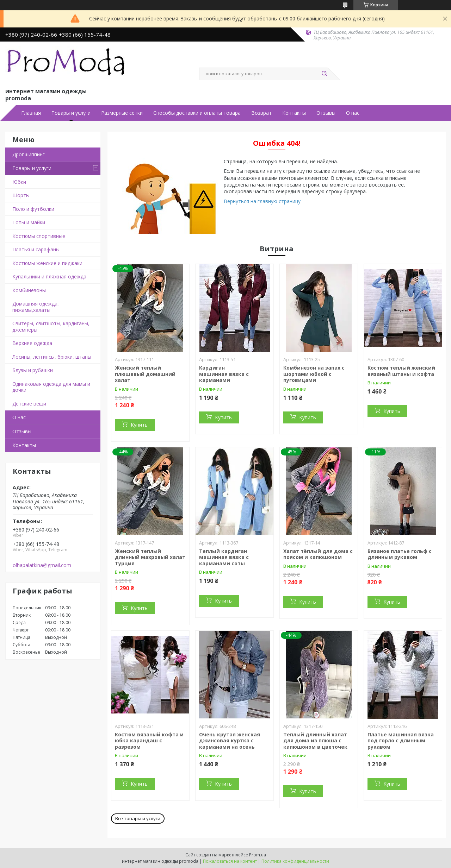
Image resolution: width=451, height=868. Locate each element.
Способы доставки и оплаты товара (197, 113)
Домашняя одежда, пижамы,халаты (36, 307)
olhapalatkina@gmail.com (42, 565)
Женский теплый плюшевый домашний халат (145, 374)
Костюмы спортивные (39, 236)
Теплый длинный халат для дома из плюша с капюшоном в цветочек (315, 741)
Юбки (19, 182)
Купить (139, 425)
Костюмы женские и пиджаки (47, 263)
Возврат (261, 113)
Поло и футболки (33, 209)
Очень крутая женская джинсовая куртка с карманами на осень (230, 741)
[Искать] (324, 74)
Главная (31, 113)
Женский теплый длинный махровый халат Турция (150, 557)
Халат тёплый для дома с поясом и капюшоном (318, 554)
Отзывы (326, 113)
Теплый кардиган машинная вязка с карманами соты (224, 557)
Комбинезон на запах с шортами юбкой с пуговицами (314, 374)
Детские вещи (29, 404)
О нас (353, 113)
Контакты (294, 113)
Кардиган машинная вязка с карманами (224, 374)
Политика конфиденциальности (295, 861)
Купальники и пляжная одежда (49, 276)
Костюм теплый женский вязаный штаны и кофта (401, 371)
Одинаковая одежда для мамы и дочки (51, 387)
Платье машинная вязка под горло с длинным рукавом (401, 741)
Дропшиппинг (29, 154)
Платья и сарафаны (36, 249)
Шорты (21, 195)
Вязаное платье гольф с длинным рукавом (400, 554)
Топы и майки (29, 222)
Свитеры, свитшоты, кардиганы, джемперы (51, 326)
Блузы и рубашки (33, 370)
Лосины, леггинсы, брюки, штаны (52, 357)
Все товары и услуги (138, 818)
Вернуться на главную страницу (262, 201)
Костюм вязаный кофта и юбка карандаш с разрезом (149, 741)
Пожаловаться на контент (230, 861)
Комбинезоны (29, 290)
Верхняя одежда (32, 343)
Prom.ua (258, 855)
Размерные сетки (122, 113)
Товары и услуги (71, 113)
